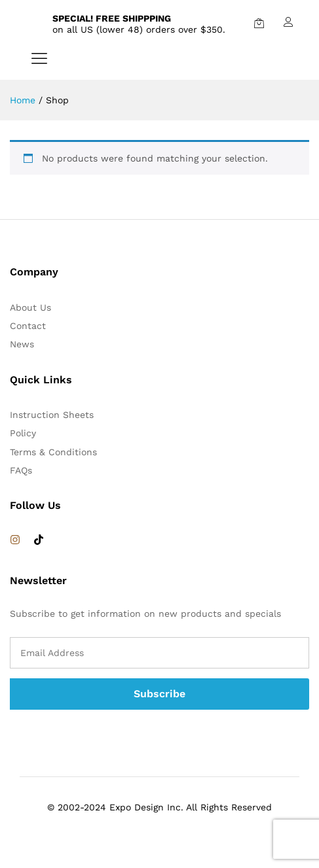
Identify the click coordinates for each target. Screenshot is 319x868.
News (22, 344)
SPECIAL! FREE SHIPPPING (112, 18)
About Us (30, 307)
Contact (28, 326)
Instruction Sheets (52, 415)
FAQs (21, 470)
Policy (23, 433)
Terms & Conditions (53, 452)
